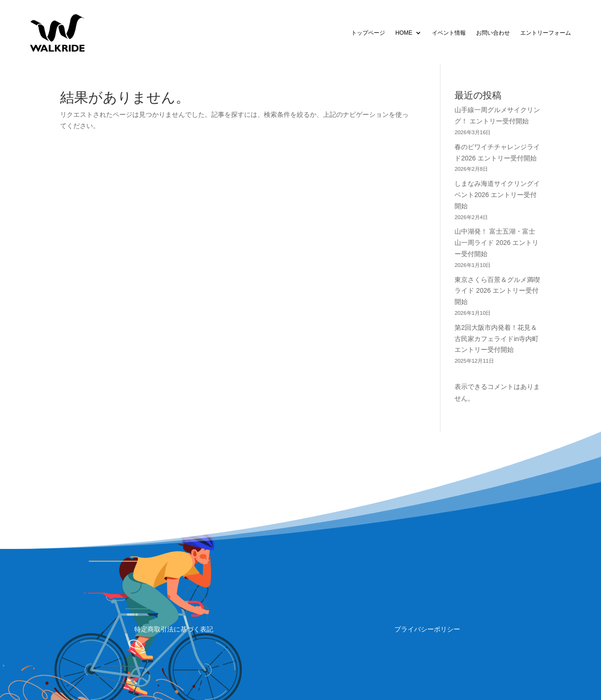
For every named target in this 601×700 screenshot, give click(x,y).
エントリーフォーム (546, 33)
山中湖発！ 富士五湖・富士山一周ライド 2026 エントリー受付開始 (497, 243)
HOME (404, 33)
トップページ (368, 33)
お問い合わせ (493, 33)
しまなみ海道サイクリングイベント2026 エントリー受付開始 (497, 195)
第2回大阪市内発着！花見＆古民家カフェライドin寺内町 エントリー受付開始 (497, 339)
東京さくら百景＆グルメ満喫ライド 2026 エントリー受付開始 (497, 291)
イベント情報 (449, 33)
